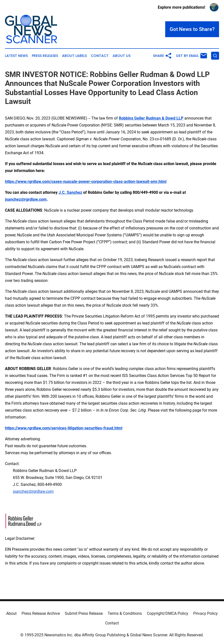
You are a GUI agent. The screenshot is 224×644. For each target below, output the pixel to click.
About (11, 613)
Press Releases (45, 56)
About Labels (74, 56)
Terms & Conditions (125, 613)
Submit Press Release (84, 613)
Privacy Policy (206, 613)
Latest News (16, 56)
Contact (100, 56)
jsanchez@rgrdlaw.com (33, 491)
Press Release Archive (41, 613)
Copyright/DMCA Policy (168, 613)
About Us (122, 56)
